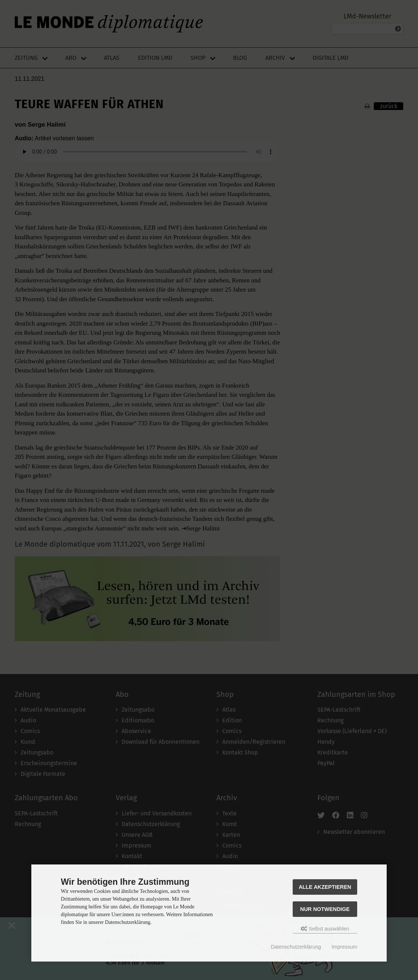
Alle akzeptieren (325, 887)
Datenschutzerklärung (296, 947)
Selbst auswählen (325, 929)
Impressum (344, 947)
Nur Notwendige (325, 909)
